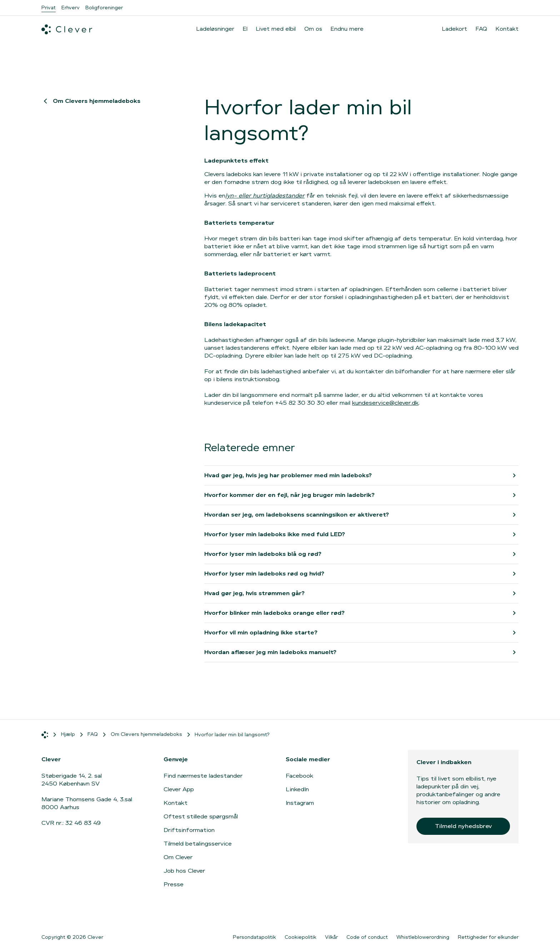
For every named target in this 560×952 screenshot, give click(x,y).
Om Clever (178, 857)
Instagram (300, 803)
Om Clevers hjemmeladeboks (91, 101)
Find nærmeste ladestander (203, 776)
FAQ (481, 29)
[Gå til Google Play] (494, 914)
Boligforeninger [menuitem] (104, 8)
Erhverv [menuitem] (71, 8)
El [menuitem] (245, 29)
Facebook (299, 776)
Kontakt (507, 29)
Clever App (179, 789)
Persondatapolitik (254, 937)
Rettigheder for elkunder (488, 937)
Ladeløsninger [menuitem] (215, 29)
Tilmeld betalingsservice (198, 844)
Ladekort (455, 29)
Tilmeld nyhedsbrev (463, 826)
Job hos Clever (184, 871)
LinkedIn (297, 789)
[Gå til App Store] (437, 914)
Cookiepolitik (301, 937)
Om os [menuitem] (313, 29)
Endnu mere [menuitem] (347, 29)
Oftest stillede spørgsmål (201, 816)
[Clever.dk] (67, 29)
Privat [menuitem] (49, 8)
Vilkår (331, 937)
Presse (174, 884)
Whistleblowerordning (423, 937)
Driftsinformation (189, 830)
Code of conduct (367, 937)
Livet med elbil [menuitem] (276, 29)
